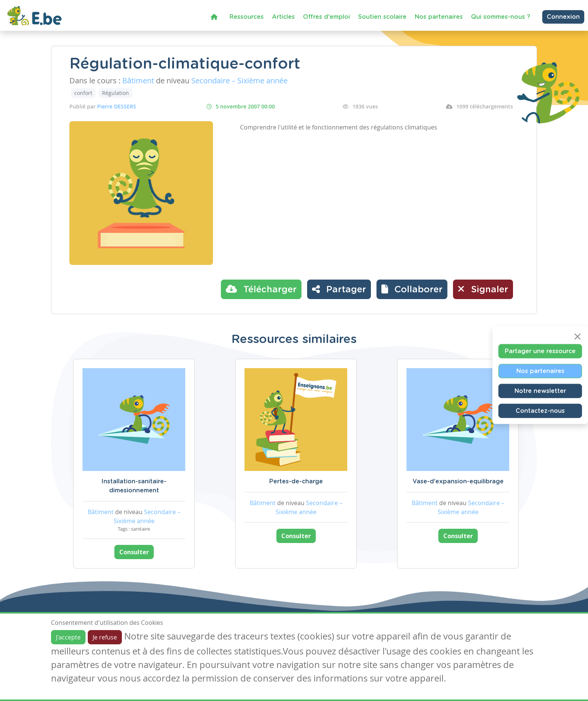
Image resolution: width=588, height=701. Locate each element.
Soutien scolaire (382, 17)
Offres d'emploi (326, 17)
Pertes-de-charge (296, 481)
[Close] (577, 337)
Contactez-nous (540, 411)
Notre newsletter (540, 391)
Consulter (134, 552)
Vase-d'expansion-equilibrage (458, 481)
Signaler (483, 289)
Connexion (563, 17)
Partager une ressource (540, 351)
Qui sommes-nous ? (501, 17)
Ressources (247, 17)
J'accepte (68, 637)
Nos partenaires (439, 17)
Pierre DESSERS (117, 106)
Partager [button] (339, 289)
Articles (283, 17)
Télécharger (261, 289)
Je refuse (105, 637)
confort (83, 93)
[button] (412, 289)
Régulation (115, 93)
